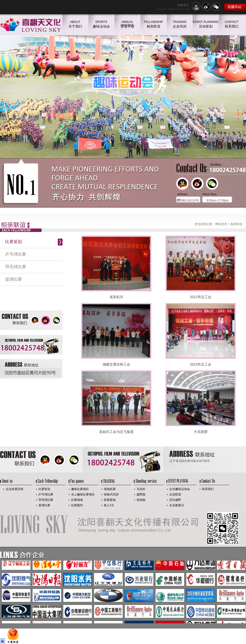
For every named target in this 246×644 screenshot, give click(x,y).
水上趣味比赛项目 (83, 494)
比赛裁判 (77, 505)
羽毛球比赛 (16, 267)
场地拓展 (110, 489)
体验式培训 (111, 494)
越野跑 (141, 494)
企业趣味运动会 (180, 489)
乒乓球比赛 (16, 254)
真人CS (109, 505)
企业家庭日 (177, 505)
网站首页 (221, 224)
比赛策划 (14, 242)
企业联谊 (175, 494)
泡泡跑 (141, 500)
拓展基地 (110, 500)
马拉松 (141, 489)
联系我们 (208, 489)
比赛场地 (77, 500)
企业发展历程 (15, 489)
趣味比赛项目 (80, 489)
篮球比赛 (14, 279)
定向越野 (175, 500)
